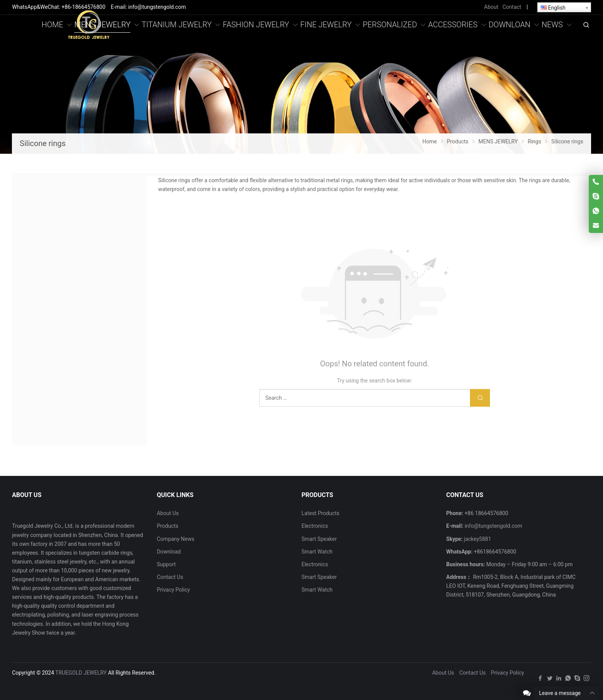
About (491, 7)
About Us (168, 513)
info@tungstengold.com (493, 526)
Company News (176, 539)
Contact (512, 7)
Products (168, 526)
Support (166, 564)
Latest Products (321, 513)
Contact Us (170, 577)
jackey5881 (477, 539)
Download (169, 552)
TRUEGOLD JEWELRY (81, 673)
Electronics (315, 526)
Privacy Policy (173, 590)
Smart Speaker (319, 539)
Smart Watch (317, 552)
